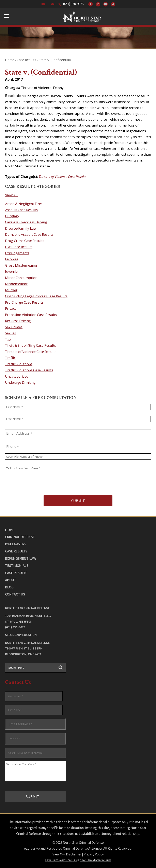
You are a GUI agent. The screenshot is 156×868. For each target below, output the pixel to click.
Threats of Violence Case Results (63, 177)
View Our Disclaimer (67, 854)
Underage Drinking (20, 382)
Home (10, 530)
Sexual (10, 333)
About (11, 580)
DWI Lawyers (16, 544)
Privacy (11, 308)
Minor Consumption (21, 278)
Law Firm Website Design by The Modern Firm (78, 860)
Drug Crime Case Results (25, 241)
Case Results (16, 551)
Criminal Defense (20, 537)
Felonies (12, 259)
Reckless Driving (18, 321)
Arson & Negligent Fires (24, 204)
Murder (11, 290)
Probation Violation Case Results (31, 315)
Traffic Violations (19, 364)
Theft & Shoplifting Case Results (30, 345)
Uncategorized (17, 376)
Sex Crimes (14, 327)
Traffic (10, 358)
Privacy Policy (94, 854)
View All (11, 195)
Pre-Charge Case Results (24, 302)
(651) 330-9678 (73, 4)
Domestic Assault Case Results (29, 234)
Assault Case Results (21, 210)
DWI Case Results (19, 247)
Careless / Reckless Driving (26, 222)
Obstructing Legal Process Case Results (36, 296)
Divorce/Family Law (21, 228)
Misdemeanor (16, 284)
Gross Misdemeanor (21, 265)
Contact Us (15, 594)
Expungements (17, 253)
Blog (9, 587)
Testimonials (17, 565)
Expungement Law (21, 558)
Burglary (12, 216)
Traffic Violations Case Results (29, 370)
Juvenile (11, 271)
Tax (8, 339)
